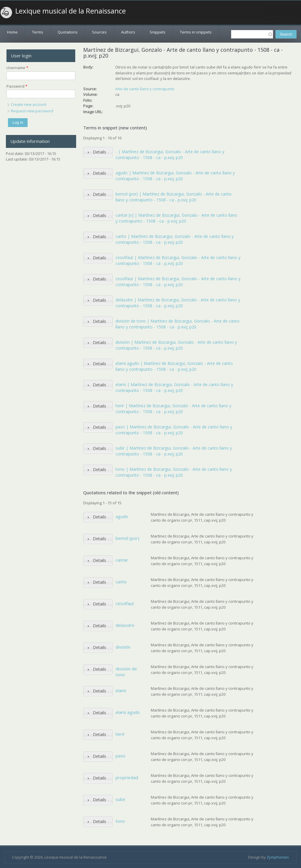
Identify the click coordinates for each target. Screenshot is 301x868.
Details (100, 152)
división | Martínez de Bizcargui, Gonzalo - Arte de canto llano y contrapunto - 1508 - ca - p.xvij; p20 (176, 345)
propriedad (127, 777)
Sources (99, 32)
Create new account (29, 104)
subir (121, 799)
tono (120, 821)
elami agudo (128, 712)
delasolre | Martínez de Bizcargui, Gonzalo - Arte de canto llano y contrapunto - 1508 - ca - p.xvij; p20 (178, 303)
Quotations (68, 32)
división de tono (126, 672)
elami (121, 690)
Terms (38, 32)
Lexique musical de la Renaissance (71, 11)
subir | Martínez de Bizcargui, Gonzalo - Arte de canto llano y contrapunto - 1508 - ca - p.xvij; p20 (174, 451)
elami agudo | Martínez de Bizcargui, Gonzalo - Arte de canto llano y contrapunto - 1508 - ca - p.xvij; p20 (174, 366)
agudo (122, 516)
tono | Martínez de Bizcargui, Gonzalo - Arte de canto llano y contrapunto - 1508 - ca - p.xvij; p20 (174, 472)
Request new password (32, 111)
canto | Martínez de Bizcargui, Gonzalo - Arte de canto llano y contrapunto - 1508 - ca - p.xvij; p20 (175, 239)
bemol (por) (127, 538)
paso (121, 756)
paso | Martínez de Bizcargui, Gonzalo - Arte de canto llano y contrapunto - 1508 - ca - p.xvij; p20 (174, 430)
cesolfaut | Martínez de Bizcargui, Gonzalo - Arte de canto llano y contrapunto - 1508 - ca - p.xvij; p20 (178, 260)
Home (12, 32)
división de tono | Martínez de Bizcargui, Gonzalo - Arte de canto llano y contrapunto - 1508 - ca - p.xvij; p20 (178, 324)
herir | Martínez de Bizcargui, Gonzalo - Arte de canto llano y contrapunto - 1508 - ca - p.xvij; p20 (173, 409)
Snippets (158, 32)
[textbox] (252, 34)
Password (17, 86)
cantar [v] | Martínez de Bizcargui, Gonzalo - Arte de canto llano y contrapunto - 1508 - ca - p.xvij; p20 (177, 218)
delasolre (125, 625)
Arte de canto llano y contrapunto (145, 89)
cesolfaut (125, 603)
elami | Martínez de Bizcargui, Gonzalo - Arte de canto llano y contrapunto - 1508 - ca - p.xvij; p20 (174, 387)
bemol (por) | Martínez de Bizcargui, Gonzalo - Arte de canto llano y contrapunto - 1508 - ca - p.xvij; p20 (174, 197)
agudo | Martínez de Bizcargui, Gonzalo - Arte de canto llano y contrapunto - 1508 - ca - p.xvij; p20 (175, 176)
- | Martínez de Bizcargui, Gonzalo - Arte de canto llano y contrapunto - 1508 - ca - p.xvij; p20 (170, 155)
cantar (122, 560)
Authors (128, 32)
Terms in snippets (196, 32)
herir (120, 734)
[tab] (98, 152)
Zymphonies (278, 857)
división (123, 647)
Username (17, 68)
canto (121, 582)
